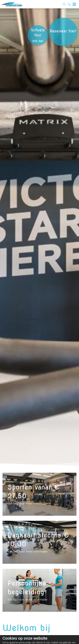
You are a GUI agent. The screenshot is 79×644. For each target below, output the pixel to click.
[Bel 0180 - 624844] (69, 4)
